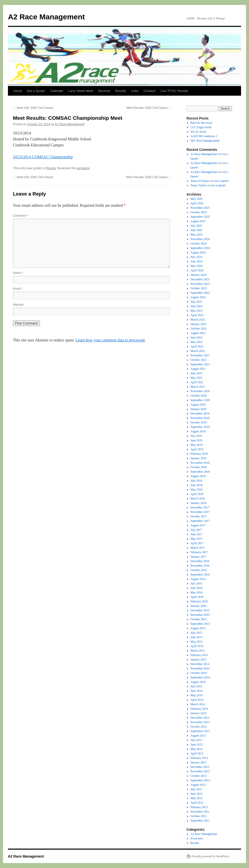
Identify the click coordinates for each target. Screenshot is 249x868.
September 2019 (200, 427)
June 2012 (197, 794)
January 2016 (198, 606)
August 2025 (198, 221)
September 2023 (200, 293)
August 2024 (198, 252)
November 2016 (200, 566)
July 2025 (196, 226)
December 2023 (200, 279)
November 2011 (200, 812)
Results (121, 91)
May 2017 (197, 539)
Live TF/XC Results (174, 91)
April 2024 (197, 270)
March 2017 (198, 548)
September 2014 (200, 677)
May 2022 (197, 342)
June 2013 (197, 744)
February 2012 (199, 807)
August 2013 (198, 736)
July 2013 (196, 740)
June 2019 (197, 440)
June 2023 (197, 306)
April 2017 (197, 543)
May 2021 (197, 378)
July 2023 (196, 302)
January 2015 (198, 660)
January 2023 (198, 324)
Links (135, 91)
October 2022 (199, 329)
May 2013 (197, 749)
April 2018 (197, 494)
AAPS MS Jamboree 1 (204, 136)
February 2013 (199, 758)
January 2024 (198, 275)
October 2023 (199, 288)
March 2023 (198, 320)
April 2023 (197, 315)
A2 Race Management (46, 17)
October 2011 (199, 816)
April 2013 (197, 753)
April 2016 (197, 597)
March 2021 (198, 387)
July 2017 (196, 530)
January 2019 (198, 458)
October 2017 (199, 516)
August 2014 (198, 682)
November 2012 (200, 771)
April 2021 (197, 382)
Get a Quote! (36, 91)
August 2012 (198, 785)
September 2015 (200, 624)
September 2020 (200, 400)
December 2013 (200, 718)
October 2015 (199, 619)
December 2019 (200, 413)
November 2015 (200, 615)
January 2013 (198, 762)
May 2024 (197, 266)
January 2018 (198, 503)
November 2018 (200, 463)
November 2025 (200, 208)
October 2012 (199, 776)
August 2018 (198, 476)
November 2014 (200, 668)
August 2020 (198, 405)
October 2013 (199, 727)
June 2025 (197, 230)
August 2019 (198, 431)
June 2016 (197, 588)
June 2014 (197, 691)
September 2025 (200, 217)
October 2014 (199, 673)
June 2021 (197, 373)
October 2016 (199, 570)
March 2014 (198, 704)
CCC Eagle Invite (201, 127)
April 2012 (197, 803)
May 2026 (197, 199)
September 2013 (200, 731)
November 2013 (200, 722)
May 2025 (197, 235)
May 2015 (197, 642)
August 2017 (198, 525)
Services (104, 91)
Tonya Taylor (198, 185)
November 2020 (200, 391)
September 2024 (200, 248)
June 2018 (197, 485)
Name (18, 273)
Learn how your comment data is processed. (110, 340)
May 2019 (197, 445)
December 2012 (200, 767)
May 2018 (197, 490)
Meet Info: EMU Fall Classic (33, 108)
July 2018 (196, 481)
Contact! (149, 91)
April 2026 (197, 203)
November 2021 (200, 355)
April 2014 (197, 700)
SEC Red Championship (205, 141)
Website (18, 305)
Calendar (57, 91)
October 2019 (199, 422)
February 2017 (199, 552)
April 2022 (197, 346)
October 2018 (199, 467)
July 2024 (196, 257)
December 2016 (200, 561)
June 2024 (197, 261)
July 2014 (196, 686)
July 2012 (196, 789)
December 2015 (200, 610)
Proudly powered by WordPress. (211, 856)
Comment (20, 216)
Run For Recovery (202, 123)
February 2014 (199, 709)
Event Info (197, 838)
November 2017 (200, 512)
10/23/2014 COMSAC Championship (43, 157)
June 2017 (197, 534)
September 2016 (200, 575)
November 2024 (200, 239)
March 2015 (198, 651)
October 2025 (199, 212)
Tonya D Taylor (200, 181)
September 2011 (200, 821)
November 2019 (200, 418)
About (18, 91)
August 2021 (198, 369)
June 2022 (197, 337)
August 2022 (198, 333)
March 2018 (198, 498)
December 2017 (200, 507)
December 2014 (200, 664)
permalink (83, 168)
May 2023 (197, 311)
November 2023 (200, 284)
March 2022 (198, 351)
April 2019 (197, 449)
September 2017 (200, 521)
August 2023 (198, 297)
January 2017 (198, 557)
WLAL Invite (199, 132)
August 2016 (198, 579)
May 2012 (197, 798)
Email (18, 289)
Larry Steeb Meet (81, 91)
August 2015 (198, 628)
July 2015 (196, 633)
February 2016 (199, 601)
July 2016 (196, 583)
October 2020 (199, 396)
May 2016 (197, 592)
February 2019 (199, 454)
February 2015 (199, 655)
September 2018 (200, 472)
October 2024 (199, 244)
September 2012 (200, 780)
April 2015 (197, 646)
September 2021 (200, 364)
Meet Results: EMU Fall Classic (149, 108)
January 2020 (198, 409)
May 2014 (197, 695)
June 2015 (197, 637)
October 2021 (199, 360)
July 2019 (196, 436)
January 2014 (198, 713)
